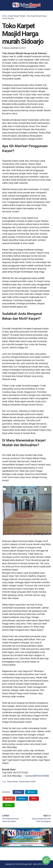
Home (4, 16)
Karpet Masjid (13, 782)
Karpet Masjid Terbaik (17, 16)
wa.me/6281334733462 (37, 776)
